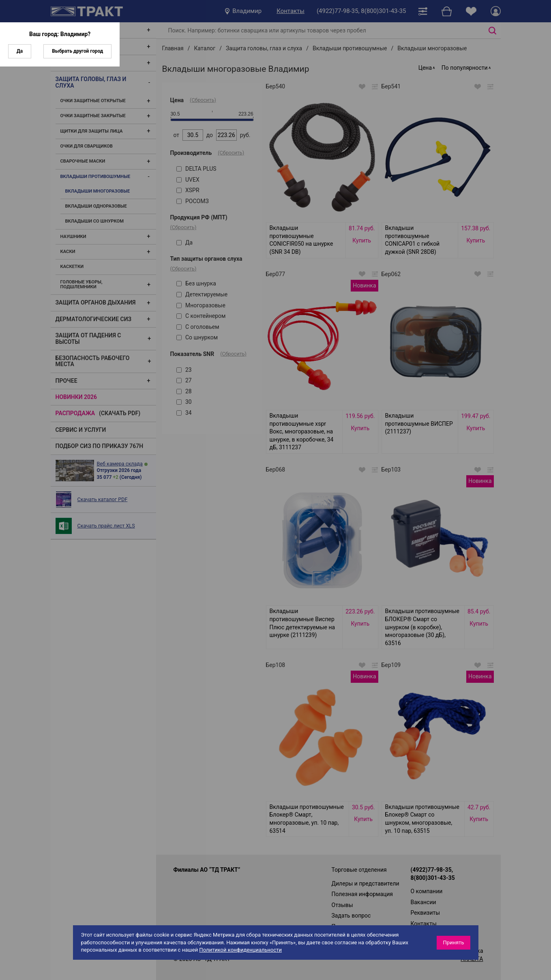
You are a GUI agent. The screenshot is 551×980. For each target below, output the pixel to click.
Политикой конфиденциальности (240, 950)
